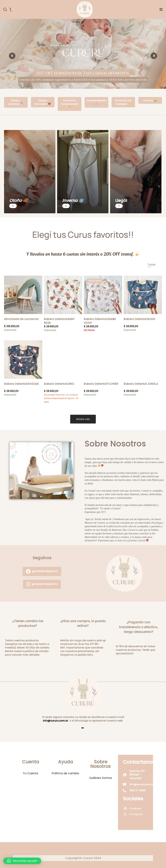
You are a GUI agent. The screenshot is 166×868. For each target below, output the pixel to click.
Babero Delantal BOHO (139, 319)
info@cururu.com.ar (56, 721)
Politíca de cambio (65, 773)
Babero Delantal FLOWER (101, 384)
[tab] (151, 265)
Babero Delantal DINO (59, 384)
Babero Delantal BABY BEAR (59, 321)
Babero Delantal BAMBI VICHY (100, 321)
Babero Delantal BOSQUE (21, 384)
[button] (5, 9)
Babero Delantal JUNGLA (141, 384)
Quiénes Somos (101, 778)
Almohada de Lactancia (21, 319)
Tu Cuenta (30, 773)
